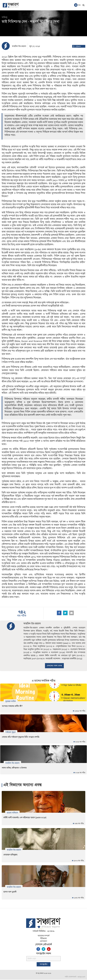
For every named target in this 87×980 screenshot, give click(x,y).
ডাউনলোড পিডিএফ (78, 47)
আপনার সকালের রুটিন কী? (12, 706)
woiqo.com (81, 977)
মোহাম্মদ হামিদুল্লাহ (10, 855)
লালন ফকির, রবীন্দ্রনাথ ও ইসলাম (14, 768)
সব (77, 5)
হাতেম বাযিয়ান (12, 813)
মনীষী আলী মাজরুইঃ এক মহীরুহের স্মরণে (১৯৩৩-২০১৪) (25, 818)
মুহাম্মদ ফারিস (11, 701)
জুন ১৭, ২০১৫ (35, 46)
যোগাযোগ (43, 942)
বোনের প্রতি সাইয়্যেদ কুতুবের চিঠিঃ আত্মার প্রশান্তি (21, 737)
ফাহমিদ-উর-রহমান (19, 46)
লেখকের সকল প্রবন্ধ (54, 666)
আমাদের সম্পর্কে (44, 936)
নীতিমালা (43, 939)
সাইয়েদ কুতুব (11, 732)
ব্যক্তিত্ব (5, 17)
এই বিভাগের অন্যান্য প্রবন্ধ (24, 785)
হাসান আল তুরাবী (10, 892)
